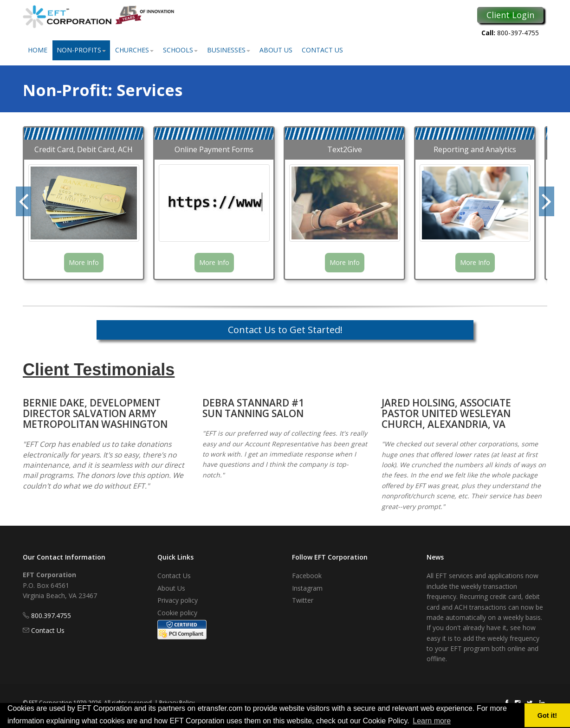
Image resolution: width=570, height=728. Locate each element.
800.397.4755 (51, 615)
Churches (134, 50)
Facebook (307, 576)
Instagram (307, 588)
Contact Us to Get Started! (285, 330)
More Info (84, 262)
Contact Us (322, 50)
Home (38, 50)
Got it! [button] (547, 715)
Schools (180, 50)
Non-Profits (81, 50)
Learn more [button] (432, 721)
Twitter (303, 600)
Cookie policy (177, 613)
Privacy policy (178, 600)
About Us (276, 50)
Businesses (229, 50)
